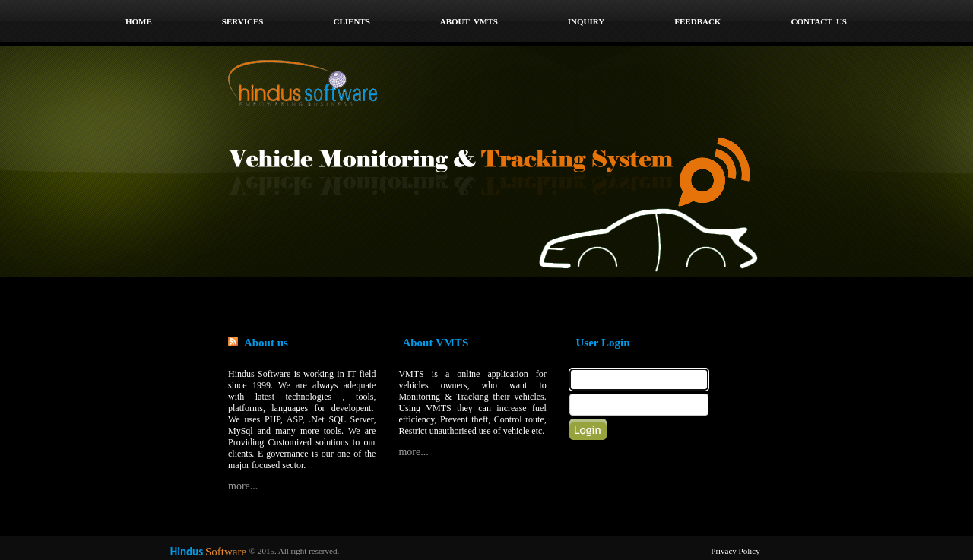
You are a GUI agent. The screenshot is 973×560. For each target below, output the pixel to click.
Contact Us (819, 21)
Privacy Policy (735, 551)
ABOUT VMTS (469, 21)
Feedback (697, 21)
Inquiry (586, 21)
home (139, 21)
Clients (351, 21)
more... (243, 486)
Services (243, 21)
